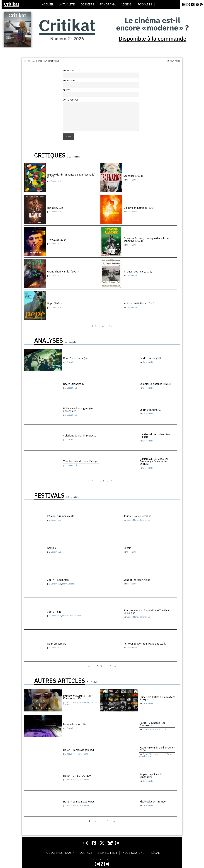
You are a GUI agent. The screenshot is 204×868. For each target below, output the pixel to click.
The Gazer (57, 240)
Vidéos (127, 5)
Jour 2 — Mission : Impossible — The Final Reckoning (147, 612)
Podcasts (145, 5)
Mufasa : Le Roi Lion (139, 303)
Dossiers (87, 5)
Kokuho (52, 548)
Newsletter (108, 853)
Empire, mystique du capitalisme (151, 776)
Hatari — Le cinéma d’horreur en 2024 (157, 749)
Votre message (71, 100)
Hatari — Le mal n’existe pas (79, 802)
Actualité (67, 5)
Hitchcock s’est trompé (153, 802)
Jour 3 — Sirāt (55, 612)
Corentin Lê (56, 181)
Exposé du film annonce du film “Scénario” (71, 176)
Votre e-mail (70, 80)
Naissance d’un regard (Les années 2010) (79, 410)
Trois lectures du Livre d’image (80, 461)
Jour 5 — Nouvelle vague (137, 516)
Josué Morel (133, 520)
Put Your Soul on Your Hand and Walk (145, 644)
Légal (155, 853)
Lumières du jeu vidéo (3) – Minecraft (155, 436)
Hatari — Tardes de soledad (78, 750)
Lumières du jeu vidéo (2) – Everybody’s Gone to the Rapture (155, 461)
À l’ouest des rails (138, 272)
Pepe (54, 303)
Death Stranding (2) (74, 384)
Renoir (127, 548)
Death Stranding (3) (151, 358)
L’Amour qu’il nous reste (61, 516)
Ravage (56, 208)
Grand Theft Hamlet (63, 272)
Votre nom (69, 71)
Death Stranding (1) (151, 410)
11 (110, 666)
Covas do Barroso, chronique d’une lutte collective (146, 240)
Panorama (108, 5)
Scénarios (133, 176)
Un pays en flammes (140, 208)
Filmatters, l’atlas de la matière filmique (157, 698)
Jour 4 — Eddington (58, 580)
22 (111, 326)
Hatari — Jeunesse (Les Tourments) (152, 724)
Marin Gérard (68, 584)
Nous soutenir (134, 853)
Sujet (66, 90)
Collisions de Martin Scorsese (80, 436)
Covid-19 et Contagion (76, 358)
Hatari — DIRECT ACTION (77, 776)
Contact (86, 853)
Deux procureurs (57, 644)
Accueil (48, 5)
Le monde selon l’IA (74, 724)
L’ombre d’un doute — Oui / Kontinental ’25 (78, 697)
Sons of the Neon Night (137, 580)
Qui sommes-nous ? (59, 853)
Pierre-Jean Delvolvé (72, 616)
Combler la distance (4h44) (155, 384)
